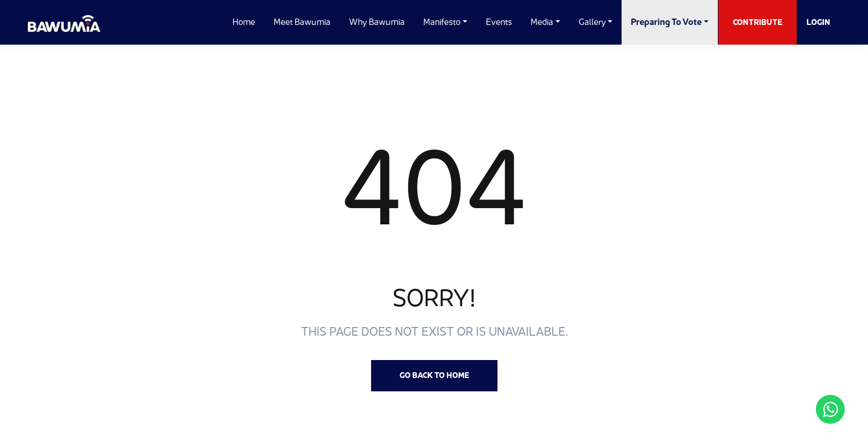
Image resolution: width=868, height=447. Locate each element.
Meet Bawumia (302, 22)
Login (818, 22)
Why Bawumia (377, 22)
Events (499, 22)
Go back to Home (434, 375)
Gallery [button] (592, 22)
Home (244, 22)
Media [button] (542, 22)
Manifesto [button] (442, 22)
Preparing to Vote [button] (666, 22)
